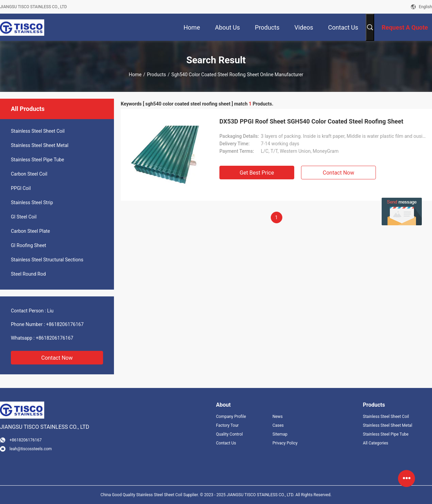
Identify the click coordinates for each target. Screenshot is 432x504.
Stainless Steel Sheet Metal (40, 145)
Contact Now (57, 358)
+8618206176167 (65, 324)
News (278, 417)
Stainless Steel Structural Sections (47, 260)
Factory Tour (227, 425)
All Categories (376, 443)
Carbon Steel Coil (29, 174)
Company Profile (231, 417)
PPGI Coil (21, 188)
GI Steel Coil (24, 217)
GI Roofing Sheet (29, 245)
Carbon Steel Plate (30, 231)
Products (156, 75)
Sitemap (280, 434)
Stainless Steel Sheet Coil (38, 131)
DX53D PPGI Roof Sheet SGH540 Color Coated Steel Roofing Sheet (311, 121)
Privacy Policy (285, 443)
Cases (278, 425)
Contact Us (226, 443)
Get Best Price (257, 173)
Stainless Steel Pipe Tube (37, 160)
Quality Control (229, 434)
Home (135, 75)
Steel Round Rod (28, 274)
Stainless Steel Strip (32, 202)
